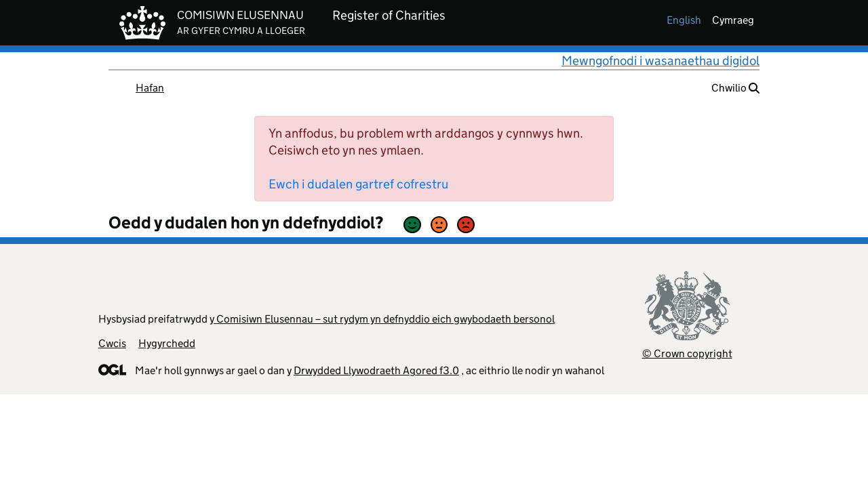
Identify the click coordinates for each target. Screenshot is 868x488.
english (684, 20)
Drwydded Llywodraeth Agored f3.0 (376, 370)
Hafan (150, 88)
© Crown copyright (687, 353)
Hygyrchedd (167, 343)
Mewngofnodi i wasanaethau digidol (660, 61)
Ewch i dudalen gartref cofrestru (358, 184)
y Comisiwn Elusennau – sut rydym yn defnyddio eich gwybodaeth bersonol (382, 319)
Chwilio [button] (735, 88)
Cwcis (112, 343)
